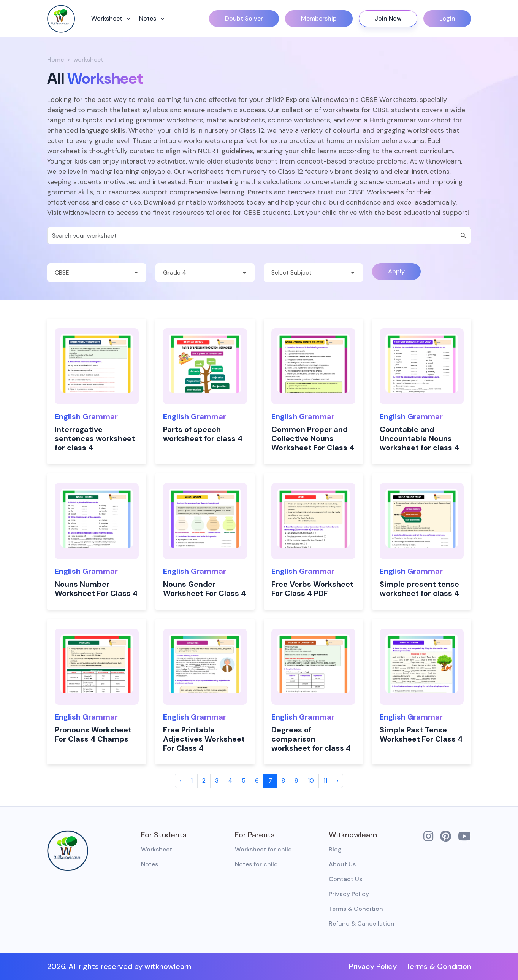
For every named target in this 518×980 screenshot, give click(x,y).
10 (311, 781)
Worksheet (108, 18)
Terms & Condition (356, 909)
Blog (335, 849)
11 (325, 781)
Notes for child (256, 864)
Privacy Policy (349, 894)
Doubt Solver (244, 18)
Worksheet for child (263, 849)
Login (447, 18)
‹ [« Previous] (181, 781)
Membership (319, 18)
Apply (396, 271)
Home (55, 60)
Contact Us (345, 879)
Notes (148, 18)
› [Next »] (337, 781)
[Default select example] (97, 273)
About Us (342, 864)
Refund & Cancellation (362, 924)
